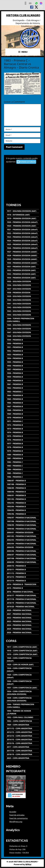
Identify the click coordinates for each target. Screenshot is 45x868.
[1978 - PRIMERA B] (22, 447)
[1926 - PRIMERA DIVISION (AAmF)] (22, 248)
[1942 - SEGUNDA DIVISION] (22, 307)
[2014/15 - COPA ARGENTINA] (22, 740)
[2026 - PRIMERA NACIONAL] (22, 633)
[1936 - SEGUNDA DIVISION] (22, 285)
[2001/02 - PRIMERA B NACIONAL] (22, 536)
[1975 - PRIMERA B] (22, 436)
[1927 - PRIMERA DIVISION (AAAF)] (22, 252)
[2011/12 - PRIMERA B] (22, 573)
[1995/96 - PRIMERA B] (22, 514)
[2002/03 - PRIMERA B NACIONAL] (22, 540)
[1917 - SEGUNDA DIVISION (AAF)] (22, 211)
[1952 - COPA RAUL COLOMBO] (22, 717)
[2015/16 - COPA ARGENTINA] (22, 743)
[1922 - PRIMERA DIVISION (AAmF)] (22, 233)
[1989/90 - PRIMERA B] (22, 492)
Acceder (13, 812)
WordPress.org (16, 822)
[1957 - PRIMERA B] (22, 369)
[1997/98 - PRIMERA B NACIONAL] (22, 521)
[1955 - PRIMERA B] (22, 362)
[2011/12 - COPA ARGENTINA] (22, 728)
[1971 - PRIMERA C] (22, 421)
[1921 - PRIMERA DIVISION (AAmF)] (22, 230)
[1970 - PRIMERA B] (22, 418)
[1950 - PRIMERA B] (22, 344)
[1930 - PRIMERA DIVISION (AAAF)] (22, 263)
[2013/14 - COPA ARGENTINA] (22, 736)
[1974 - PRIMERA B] (22, 432)
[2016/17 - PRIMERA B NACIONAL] (22, 595)
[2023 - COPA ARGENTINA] (22, 758)
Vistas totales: (16, 853)
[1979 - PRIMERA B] (22, 451)
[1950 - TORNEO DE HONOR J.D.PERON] (22, 712)
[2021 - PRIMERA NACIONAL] (22, 614)
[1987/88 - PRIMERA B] (22, 484)
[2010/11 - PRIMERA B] (22, 570)
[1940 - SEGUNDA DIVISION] (22, 300)
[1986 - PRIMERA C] (22, 477)
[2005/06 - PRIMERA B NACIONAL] (22, 551)
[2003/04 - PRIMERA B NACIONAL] (22, 544)
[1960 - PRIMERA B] (22, 381)
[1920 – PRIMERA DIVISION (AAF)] (22, 226)
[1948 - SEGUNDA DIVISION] (22, 336)
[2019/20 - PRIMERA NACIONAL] (22, 607)
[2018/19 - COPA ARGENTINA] (22, 754)
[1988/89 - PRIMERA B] (22, 488)
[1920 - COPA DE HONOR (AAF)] (22, 665)
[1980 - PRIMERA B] (22, 455)
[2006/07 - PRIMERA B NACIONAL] (22, 555)
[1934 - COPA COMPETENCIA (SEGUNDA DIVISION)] (22, 693)
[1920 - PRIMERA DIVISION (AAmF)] (22, 222)
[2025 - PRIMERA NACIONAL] (22, 629)
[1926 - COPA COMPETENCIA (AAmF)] (22, 683)
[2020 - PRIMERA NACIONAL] (22, 610)
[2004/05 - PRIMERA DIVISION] (22, 547)
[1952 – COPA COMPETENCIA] (22, 721)
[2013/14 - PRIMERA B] (22, 581)
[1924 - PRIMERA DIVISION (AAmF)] (22, 241)
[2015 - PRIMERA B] (22, 588)
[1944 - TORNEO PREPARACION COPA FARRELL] (22, 320)
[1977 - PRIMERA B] (22, 444)
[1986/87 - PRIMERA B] (22, 481)
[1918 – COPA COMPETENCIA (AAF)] (22, 651)
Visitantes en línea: (18, 846)
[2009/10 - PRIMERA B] (22, 566)
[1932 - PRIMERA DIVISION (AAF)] (22, 270)
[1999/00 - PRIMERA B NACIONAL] (22, 529)
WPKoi (28, 864)
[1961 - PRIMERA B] (22, 384)
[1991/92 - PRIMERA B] (22, 499)
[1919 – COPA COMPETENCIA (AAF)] (22, 654)
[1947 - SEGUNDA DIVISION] (22, 332)
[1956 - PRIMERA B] (22, 366)
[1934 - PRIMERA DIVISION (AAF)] (22, 278)
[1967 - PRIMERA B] (22, 407)
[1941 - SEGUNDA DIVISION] (22, 304)
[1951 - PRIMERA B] (22, 347)
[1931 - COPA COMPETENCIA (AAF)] (22, 688)
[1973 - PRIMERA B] (22, 429)
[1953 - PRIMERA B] (22, 355)
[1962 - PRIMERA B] (22, 388)
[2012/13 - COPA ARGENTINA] (22, 732)
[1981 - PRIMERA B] (22, 458)
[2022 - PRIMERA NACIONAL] (22, 618)
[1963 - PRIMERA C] (22, 392)
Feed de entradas (17, 815)
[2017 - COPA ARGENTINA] (22, 747)
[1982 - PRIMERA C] (22, 462)
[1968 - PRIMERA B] (22, 410)
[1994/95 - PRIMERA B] (22, 510)
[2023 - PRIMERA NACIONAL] (22, 621)
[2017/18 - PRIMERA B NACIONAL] (22, 599)
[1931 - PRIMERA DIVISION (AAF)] (22, 267)
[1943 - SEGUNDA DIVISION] (22, 311)
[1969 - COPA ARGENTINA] (22, 725)
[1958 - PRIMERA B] (22, 373)
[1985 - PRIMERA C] (22, 473)
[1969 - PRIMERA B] (22, 414)
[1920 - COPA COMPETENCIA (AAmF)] (22, 659)
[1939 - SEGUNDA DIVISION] (22, 296)
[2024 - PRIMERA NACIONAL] (22, 625)
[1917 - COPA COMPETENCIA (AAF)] (22, 647)
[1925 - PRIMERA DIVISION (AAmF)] (22, 244)
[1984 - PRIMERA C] (22, 470)
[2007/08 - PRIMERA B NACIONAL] (22, 558)
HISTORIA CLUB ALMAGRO (23, 15)
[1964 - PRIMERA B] (22, 395)
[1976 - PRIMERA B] (22, 440)
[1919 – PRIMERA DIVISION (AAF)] (22, 218)
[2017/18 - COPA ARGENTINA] (22, 751)
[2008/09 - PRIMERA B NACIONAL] (22, 562)
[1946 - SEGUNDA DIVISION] (22, 329)
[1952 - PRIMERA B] (22, 351)
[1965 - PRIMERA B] (22, 399)
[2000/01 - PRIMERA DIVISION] (22, 533)
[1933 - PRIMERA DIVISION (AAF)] (22, 274)
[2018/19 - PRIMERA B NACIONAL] (22, 603)
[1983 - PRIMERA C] (22, 466)
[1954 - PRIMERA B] (22, 358)
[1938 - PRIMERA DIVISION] (22, 293)
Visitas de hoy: (16, 849)
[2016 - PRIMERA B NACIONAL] (22, 592)
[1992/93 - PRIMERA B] (22, 503)
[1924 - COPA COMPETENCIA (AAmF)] (22, 670)
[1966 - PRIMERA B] (22, 403)
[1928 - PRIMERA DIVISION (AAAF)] (22, 256)
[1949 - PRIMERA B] (22, 340)
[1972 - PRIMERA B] (22, 425)
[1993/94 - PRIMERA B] (22, 507)
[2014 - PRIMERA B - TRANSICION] (22, 584)
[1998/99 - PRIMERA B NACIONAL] (22, 525)
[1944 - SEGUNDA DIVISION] (22, 315)
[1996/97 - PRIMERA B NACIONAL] (22, 518)
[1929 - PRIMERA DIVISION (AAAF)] (22, 259)
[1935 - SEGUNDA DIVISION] (22, 281)
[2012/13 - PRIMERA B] (22, 577)
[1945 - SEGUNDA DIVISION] (22, 325)
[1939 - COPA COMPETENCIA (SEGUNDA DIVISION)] (22, 699)
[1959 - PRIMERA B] (22, 377)
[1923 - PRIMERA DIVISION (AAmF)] (22, 237)
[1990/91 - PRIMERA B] (22, 495)
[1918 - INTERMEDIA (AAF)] (22, 215)
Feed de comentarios (19, 818)
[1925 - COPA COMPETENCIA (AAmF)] (22, 676)
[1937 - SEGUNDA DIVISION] (22, 289)
